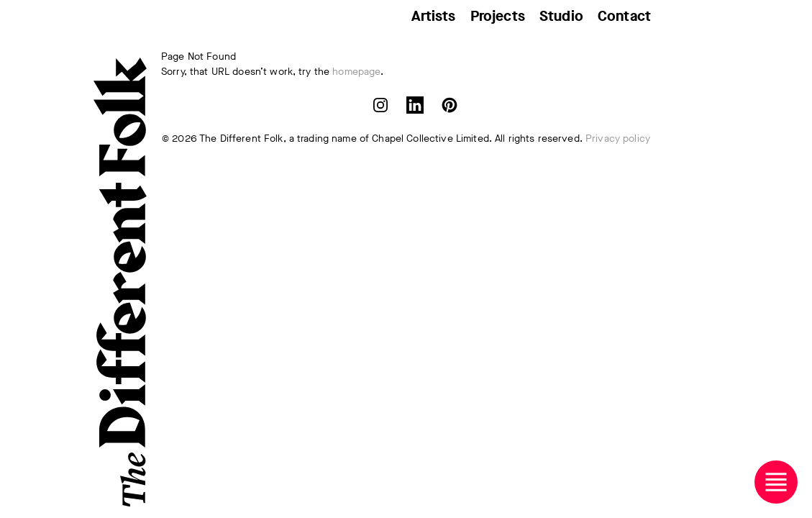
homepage (356, 72)
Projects (498, 16)
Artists (434, 16)
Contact (624, 16)
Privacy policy (618, 138)
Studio (561, 16)
